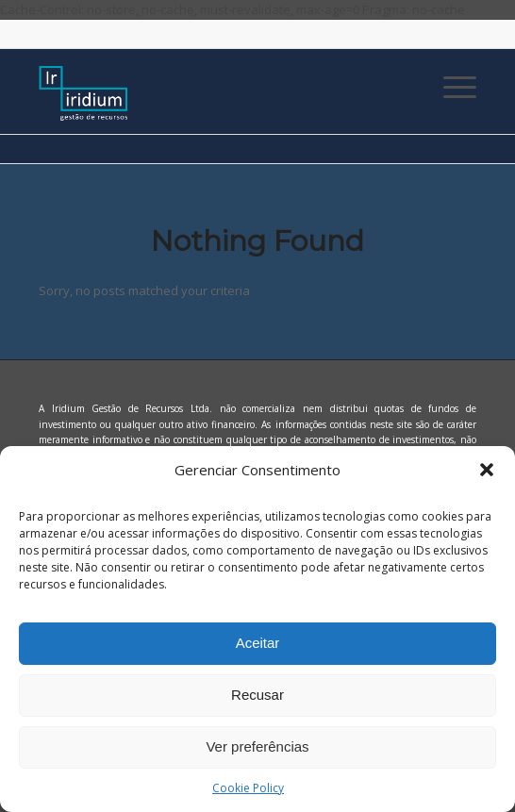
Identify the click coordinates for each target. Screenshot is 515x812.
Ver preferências (257, 746)
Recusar (257, 695)
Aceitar (258, 643)
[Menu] (450, 87)
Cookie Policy (248, 788)
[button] (487, 470)
